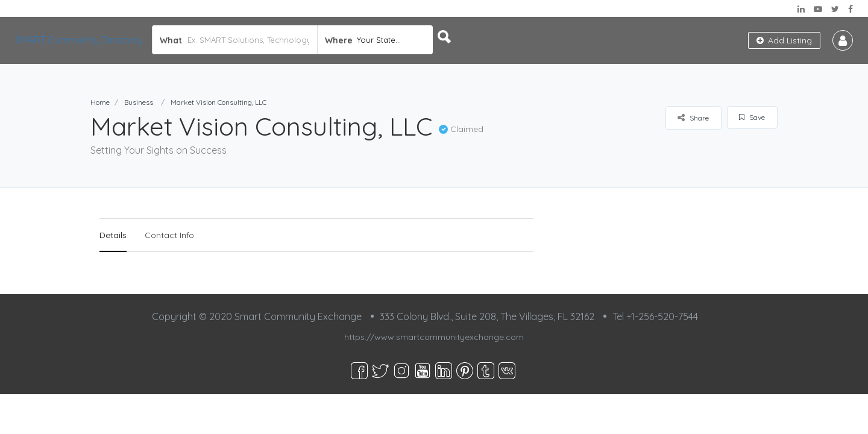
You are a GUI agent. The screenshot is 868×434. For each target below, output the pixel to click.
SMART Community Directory (79, 40)
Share (693, 118)
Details (113, 235)
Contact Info (169, 235)
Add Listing (784, 40)
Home (100, 102)
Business (139, 102)
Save (752, 117)
